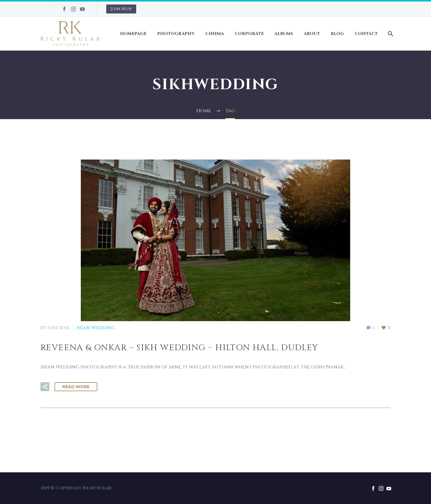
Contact (366, 34)
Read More (76, 387)
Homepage (133, 34)
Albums (284, 34)
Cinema (215, 34)
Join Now (121, 9)
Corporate (249, 34)
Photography (176, 34)
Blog (337, 34)
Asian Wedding (95, 328)
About (312, 34)
